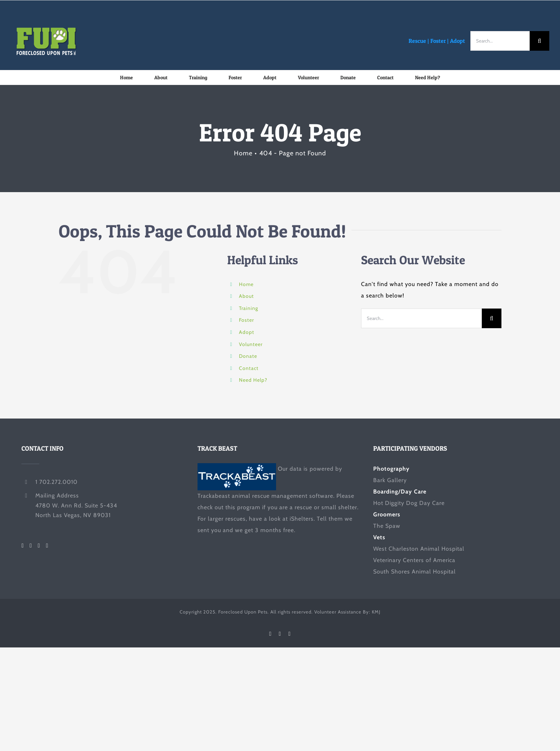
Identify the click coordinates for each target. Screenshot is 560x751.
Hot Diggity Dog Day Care (409, 503)
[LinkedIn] (39, 546)
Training (249, 308)
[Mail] (47, 546)
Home (246, 284)
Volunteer (251, 344)
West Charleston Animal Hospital (419, 549)
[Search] (539, 41)
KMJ (376, 612)
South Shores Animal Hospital (414, 572)
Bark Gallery (390, 480)
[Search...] (500, 41)
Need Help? (253, 380)
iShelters (302, 519)
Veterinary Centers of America (414, 560)
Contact (249, 368)
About (246, 296)
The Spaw (387, 526)
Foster (438, 41)
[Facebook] (23, 546)
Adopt (457, 41)
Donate (248, 356)
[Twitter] (31, 546)
